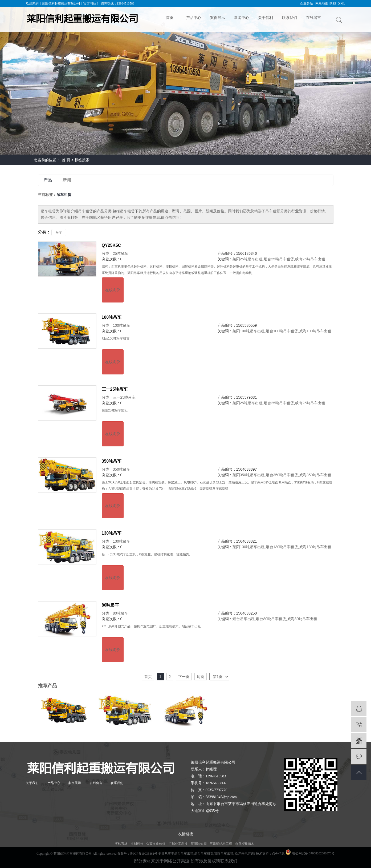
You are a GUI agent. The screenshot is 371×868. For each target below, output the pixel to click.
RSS (333, 3)
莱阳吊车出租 (224, 854)
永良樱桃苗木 (245, 844)
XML (342, 3)
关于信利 (266, 18)
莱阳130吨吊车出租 (249, 547)
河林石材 (121, 844)
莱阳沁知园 (199, 844)
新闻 (67, 180)
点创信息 (278, 854)
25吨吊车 (121, 253)
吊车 (59, 232)
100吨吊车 (112, 317)
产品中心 (194, 18)
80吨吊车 (111, 605)
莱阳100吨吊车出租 (249, 331)
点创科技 (137, 844)
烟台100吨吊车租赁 (282, 331)
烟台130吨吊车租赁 (282, 547)
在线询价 (113, 290)
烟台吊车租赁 (204, 854)
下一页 (184, 677)
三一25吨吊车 (115, 389)
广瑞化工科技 (178, 844)
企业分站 (307, 3)
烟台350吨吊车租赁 (282, 475)
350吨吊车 (112, 461)
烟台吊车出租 (244, 619)
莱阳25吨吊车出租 (248, 259)
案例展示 (218, 18)
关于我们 (32, 783)
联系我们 (290, 18)
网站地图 (322, 3)
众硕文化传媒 (156, 844)
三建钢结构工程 (221, 844)
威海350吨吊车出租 (315, 475)
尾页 (201, 677)
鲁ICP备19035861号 (144, 854)
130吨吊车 (112, 533)
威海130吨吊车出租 (315, 547)
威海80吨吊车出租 (302, 619)
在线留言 (313, 18)
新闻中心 (242, 18)
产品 (48, 180)
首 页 (66, 160)
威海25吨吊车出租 (310, 259)
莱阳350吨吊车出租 (249, 475)
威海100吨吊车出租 (315, 331)
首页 (170, 18)
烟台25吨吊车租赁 (279, 259)
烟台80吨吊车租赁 (271, 619)
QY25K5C (111, 245)
